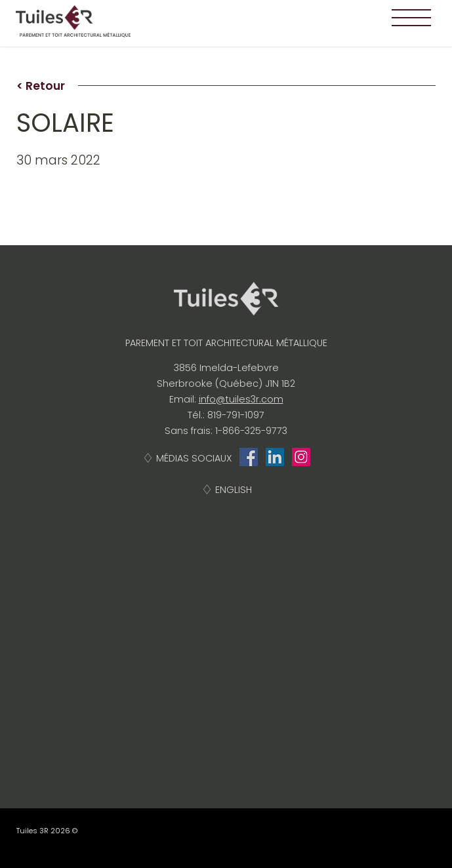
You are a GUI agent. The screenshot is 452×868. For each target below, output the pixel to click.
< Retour (41, 86)
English (234, 490)
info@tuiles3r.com (241, 399)
